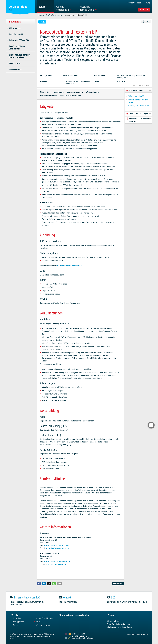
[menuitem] (45, 6)
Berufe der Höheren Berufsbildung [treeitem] (17, 48)
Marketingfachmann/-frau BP (138, 106)
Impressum (145, 634)
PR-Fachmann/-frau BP (136, 96)
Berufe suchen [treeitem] (15, 22)
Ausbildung (59, 92)
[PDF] (143, 22)
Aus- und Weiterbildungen (44, 618)
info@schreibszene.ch (56, 564)
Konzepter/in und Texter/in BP (76, 15)
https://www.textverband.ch (57, 545)
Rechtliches (137, 634)
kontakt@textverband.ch (57, 548)
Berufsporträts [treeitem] (15, 63)
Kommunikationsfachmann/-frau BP (138, 101)
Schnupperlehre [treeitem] (15, 69)
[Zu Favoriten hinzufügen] (148, 22)
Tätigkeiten (45, 92)
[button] (39, 584)
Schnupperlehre (19, 622)
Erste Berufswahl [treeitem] (16, 34)
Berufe (48, 15)
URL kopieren (118, 584)
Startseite (41, 15)
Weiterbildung (92, 92)
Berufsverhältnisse (48, 95)
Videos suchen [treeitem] (15, 28)
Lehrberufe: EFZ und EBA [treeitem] (19, 40)
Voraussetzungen (75, 92)
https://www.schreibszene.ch (57, 561)
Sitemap (129, 634)
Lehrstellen (17, 618)
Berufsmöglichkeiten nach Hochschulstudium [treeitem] (20, 56)
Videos (38, 622)
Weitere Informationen (71, 95)
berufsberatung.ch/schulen (69, 266)
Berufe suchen (57, 15)
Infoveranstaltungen (43, 625)
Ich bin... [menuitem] (144, 10)
